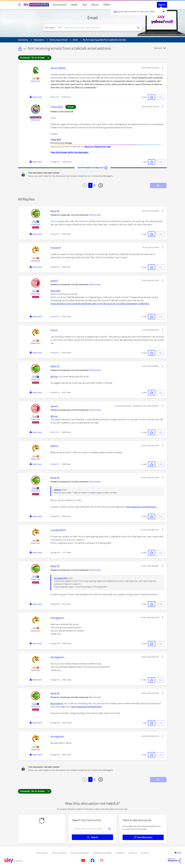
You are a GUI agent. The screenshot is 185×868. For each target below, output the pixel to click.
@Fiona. (54, 376)
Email (93, 18)
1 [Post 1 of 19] (55, 97)
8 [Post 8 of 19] (55, 464)
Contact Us (133, 853)
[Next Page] (101, 185)
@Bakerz (58, 490)
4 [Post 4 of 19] (55, 317)
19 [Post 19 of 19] (55, 162)
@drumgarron (57, 703)
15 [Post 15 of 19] (55, 755)
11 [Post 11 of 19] (55, 604)
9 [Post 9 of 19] (55, 516)
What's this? (36, 81)
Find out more (95, 215)
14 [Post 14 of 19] (55, 723)
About (95, 5)
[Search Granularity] (53, 28)
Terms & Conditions (59, 853)
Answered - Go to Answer (35, 58)
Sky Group (145, 853)
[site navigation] (20, 5)
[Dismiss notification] (164, 12)
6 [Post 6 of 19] (55, 392)
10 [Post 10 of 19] (55, 553)
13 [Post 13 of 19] (55, 680)
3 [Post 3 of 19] (55, 267)
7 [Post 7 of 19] (55, 432)
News (74, 5)
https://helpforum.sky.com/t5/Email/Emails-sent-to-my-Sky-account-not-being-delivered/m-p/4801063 (100, 304)
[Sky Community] (36, 5)
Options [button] (158, 48)
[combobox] (98, 28)
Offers (107, 5)
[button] (163, 68)
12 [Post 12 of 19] (55, 643)
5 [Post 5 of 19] (55, 353)
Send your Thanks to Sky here (98, 147)
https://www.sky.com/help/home (141, 507)
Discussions (60, 5)
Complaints (120, 853)
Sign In (162, 5)
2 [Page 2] (95, 185)
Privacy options (42, 853)
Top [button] (179, 853)
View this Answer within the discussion (69, 152)
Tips (85, 5)
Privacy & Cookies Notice (80, 853)
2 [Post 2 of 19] (55, 234)
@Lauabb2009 (60, 578)
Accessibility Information (102, 853)
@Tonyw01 (55, 291)
